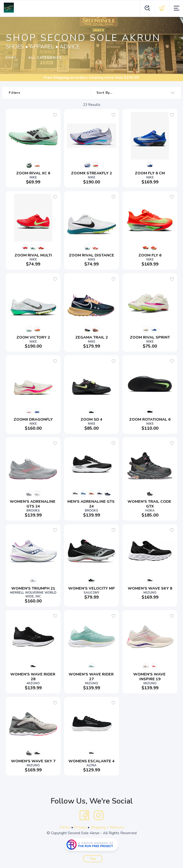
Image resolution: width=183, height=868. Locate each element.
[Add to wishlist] (55, 115)
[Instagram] (99, 815)
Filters (48, 93)
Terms (65, 827)
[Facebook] (84, 815)
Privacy (80, 827)
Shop (11, 58)
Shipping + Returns (107, 827)
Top (93, 859)
